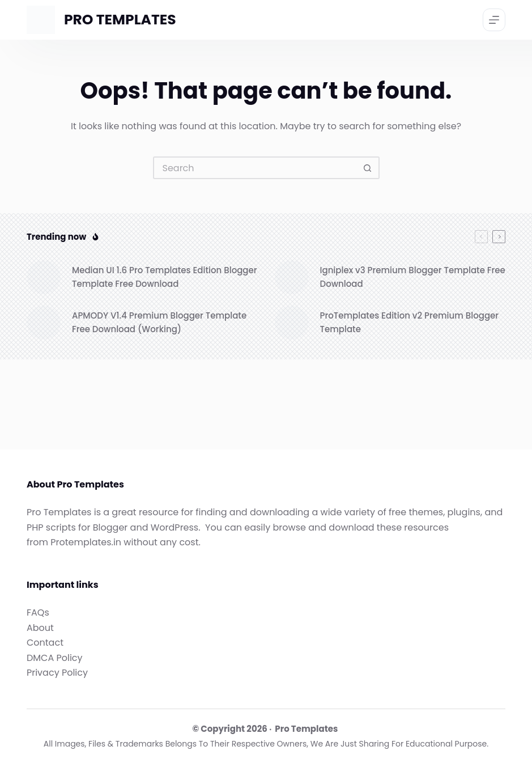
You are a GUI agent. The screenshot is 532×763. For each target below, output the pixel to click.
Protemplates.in (86, 542)
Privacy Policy (57, 673)
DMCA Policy (55, 658)
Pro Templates (306, 729)
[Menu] (494, 20)
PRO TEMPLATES (120, 20)
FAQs (38, 612)
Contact (45, 643)
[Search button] (368, 168)
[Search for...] (255, 168)
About (40, 628)
